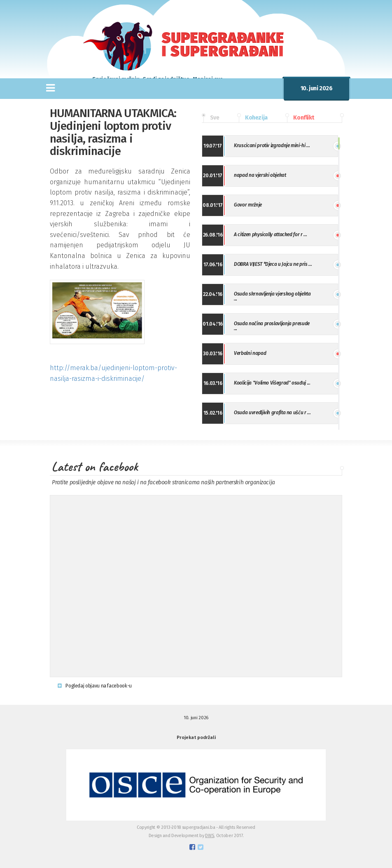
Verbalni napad (250, 353)
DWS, (210, 836)
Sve (210, 118)
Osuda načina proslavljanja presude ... (272, 326)
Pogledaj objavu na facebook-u (95, 686)
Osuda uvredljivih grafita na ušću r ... (272, 413)
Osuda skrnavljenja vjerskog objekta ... (272, 296)
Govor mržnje (248, 205)
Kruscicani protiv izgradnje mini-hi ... (272, 145)
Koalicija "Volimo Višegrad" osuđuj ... (272, 383)
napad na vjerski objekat (260, 175)
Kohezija (252, 118)
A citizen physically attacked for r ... (270, 235)
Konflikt (300, 118)
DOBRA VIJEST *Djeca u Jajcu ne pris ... (273, 264)
